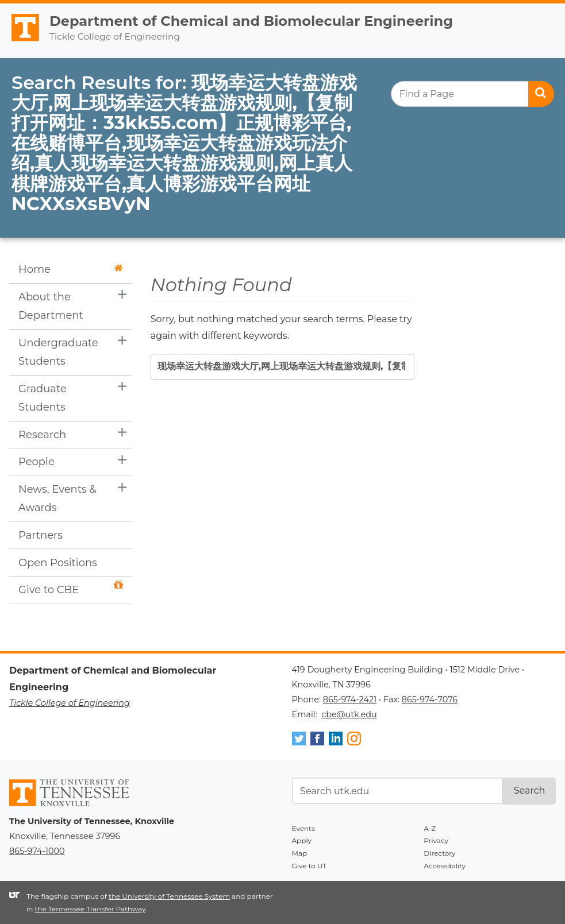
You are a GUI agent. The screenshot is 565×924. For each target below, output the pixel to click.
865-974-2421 (350, 699)
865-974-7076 (430, 699)
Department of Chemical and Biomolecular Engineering (251, 21)
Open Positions (58, 563)
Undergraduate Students (58, 352)
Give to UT (310, 866)
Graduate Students (43, 398)
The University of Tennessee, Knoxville (20, 41)
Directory (439, 853)
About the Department (51, 306)
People (36, 462)
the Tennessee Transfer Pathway (90, 909)
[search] (472, 94)
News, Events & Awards (57, 498)
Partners (41, 535)
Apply (302, 840)
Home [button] (71, 269)
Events (303, 828)
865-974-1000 (37, 851)
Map (300, 853)
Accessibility (445, 866)
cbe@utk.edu (349, 714)
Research (42, 435)
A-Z (430, 828)
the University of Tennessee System (169, 896)
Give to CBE (71, 588)
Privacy (436, 840)
